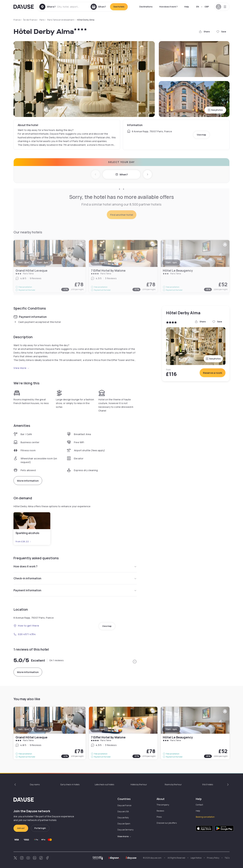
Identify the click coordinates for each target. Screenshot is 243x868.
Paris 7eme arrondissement (61, 20)
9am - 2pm (23, 729)
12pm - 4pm (99, 729)
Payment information (75, 590)
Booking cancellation (205, 817)
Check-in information (75, 578)
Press (159, 817)
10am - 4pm (171, 729)
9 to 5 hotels (208, 785)
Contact (199, 805)
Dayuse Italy (123, 818)
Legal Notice (196, 858)
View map (201, 135)
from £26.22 (23, 542)
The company (163, 805)
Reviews (160, 811)
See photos (215, 110)
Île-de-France (30, 20)
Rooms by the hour (173, 785)
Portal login (40, 828)
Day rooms (35, 785)
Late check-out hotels (104, 785)
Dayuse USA (123, 811)
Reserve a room (213, 373)
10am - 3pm (42, 729)
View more (22, 368)
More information (28, 481)
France (17, 20)
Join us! (21, 828)
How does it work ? (168, 7)
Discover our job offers (167, 823)
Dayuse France (124, 805)
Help (187, 7)
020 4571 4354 (25, 634)
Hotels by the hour (139, 785)
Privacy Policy (213, 858)
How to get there (26, 626)
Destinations (146, 7)
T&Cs (227, 858)
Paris (42, 20)
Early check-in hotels (70, 785)
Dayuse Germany (125, 830)
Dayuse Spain (124, 824)
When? (122, 174)
